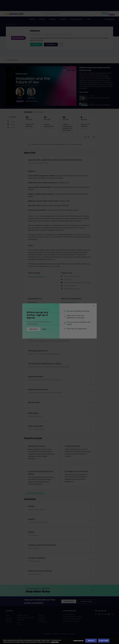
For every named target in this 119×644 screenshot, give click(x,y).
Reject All (91, 641)
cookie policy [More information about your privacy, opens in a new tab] (55, 642)
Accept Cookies (104, 641)
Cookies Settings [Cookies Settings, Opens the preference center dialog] (78, 641)
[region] (59, 641)
